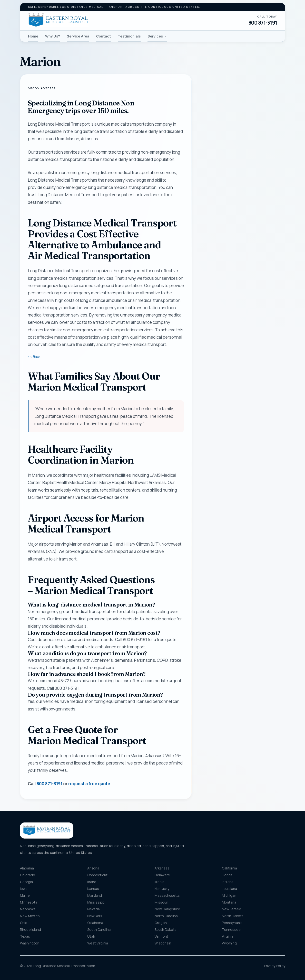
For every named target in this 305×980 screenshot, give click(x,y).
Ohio (24, 923)
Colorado (28, 875)
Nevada (93, 909)
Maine (25, 895)
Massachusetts (167, 895)
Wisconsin (163, 943)
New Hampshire (167, 909)
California (229, 868)
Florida (227, 875)
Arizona (93, 868)
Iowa (24, 889)
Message (226, 279)
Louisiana (229, 889)
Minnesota (29, 902)
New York (95, 916)
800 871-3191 (263, 23)
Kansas (93, 889)
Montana (229, 902)
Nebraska (28, 909)
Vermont (161, 936)
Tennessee (231, 929)
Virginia (228, 936)
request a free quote (89, 784)
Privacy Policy (275, 966)
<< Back (34, 357)
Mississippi (96, 902)
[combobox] (242, 222)
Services (157, 36)
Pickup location (222, 211)
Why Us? (53, 36)
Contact (103, 36)
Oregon (161, 923)
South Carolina (99, 929)
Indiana (228, 882)
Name (209, 122)
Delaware (162, 875)
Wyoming (229, 943)
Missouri (161, 902)
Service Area (78, 36)
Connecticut (97, 875)
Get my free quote (242, 324)
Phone (210, 146)
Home (33, 36)
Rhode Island (30, 929)
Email (209, 170)
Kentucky (162, 889)
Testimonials (129, 36)
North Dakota (233, 916)
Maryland (95, 895)
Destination (219, 245)
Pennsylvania (232, 923)
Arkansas (162, 868)
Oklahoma (95, 923)
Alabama (27, 868)
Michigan (229, 895)
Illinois (159, 882)
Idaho (92, 882)
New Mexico (30, 916)
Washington (30, 943)
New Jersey (231, 909)
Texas (25, 936)
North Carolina (166, 916)
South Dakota (166, 929)
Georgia (26, 882)
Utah (91, 936)
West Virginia (98, 943)
